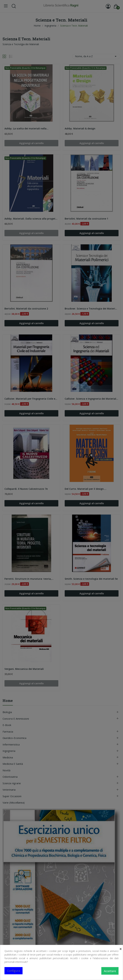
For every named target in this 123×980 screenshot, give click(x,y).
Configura (14, 971)
